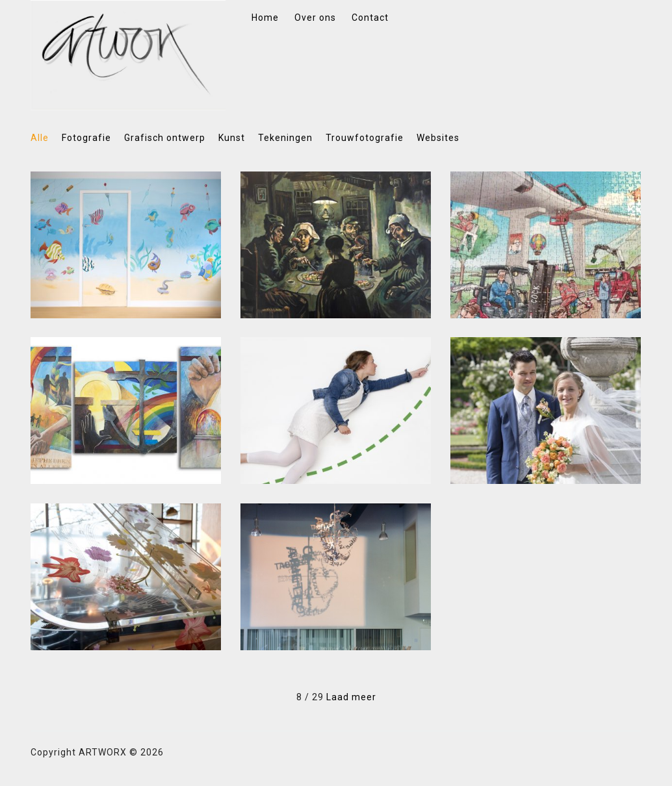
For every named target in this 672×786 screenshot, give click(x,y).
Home (265, 18)
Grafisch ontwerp (165, 138)
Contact (370, 18)
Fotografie (86, 138)
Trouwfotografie (365, 138)
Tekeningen (285, 138)
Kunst (232, 138)
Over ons (315, 18)
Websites (438, 138)
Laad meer (351, 697)
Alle (40, 138)
